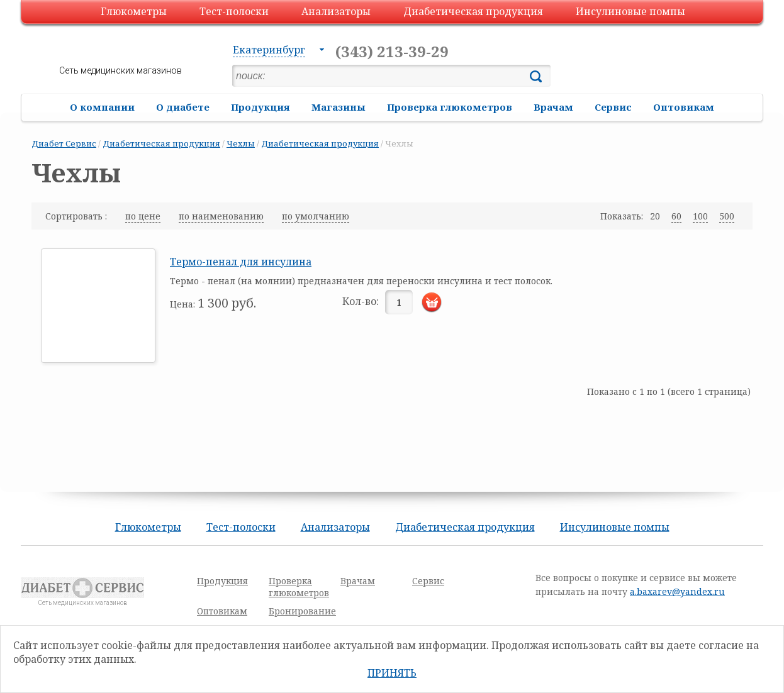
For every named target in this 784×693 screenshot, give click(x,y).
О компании (102, 107)
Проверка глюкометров (450, 107)
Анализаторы (336, 11)
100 (700, 216)
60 (676, 216)
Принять (392, 673)
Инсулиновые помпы (630, 11)
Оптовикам (684, 107)
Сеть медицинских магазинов (120, 70)
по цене (143, 216)
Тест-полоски (234, 11)
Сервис (613, 107)
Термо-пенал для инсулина (241, 262)
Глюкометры (134, 11)
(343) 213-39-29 (392, 51)
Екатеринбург (269, 50)
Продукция (260, 107)
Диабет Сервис (64, 143)
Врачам (553, 107)
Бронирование (302, 611)
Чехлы (241, 143)
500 (727, 216)
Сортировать (75, 216)
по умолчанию (316, 216)
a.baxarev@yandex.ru (677, 591)
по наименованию (221, 216)
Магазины (339, 107)
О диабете (183, 107)
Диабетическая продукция (473, 11)
